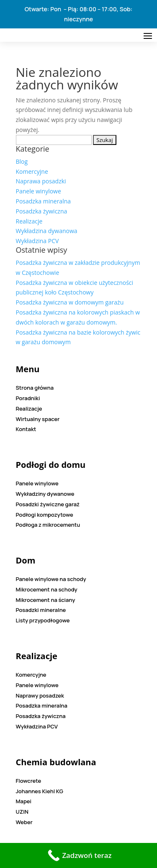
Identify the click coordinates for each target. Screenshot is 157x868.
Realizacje (29, 221)
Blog (22, 161)
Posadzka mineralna (44, 201)
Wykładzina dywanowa (47, 231)
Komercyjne (32, 171)
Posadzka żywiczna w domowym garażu (70, 302)
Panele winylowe (39, 191)
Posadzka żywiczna (42, 211)
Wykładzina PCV (37, 241)
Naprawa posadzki (41, 181)
